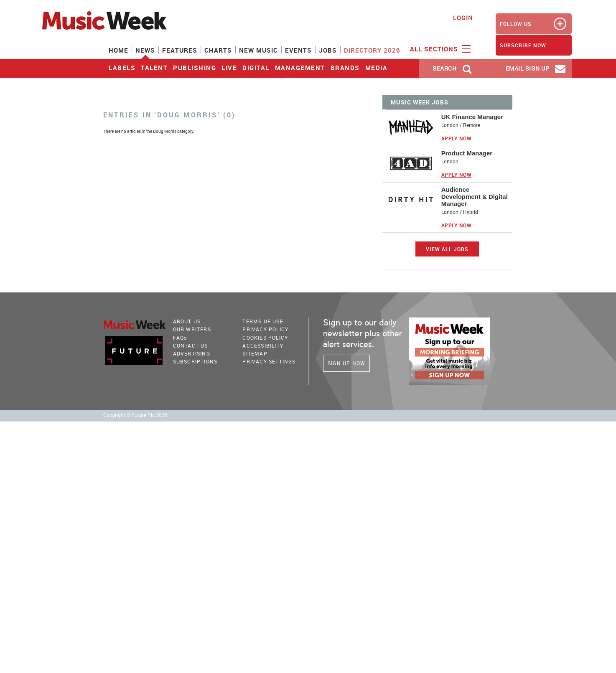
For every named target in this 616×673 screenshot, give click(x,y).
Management (300, 68)
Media (377, 68)
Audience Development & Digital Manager (475, 197)
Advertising (192, 353)
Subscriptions (195, 361)
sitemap (255, 353)
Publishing (195, 68)
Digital (256, 68)
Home (118, 50)
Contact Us (191, 345)
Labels (122, 68)
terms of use (263, 321)
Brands (345, 68)
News (145, 50)
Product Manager (467, 153)
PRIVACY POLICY (265, 329)
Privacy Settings (269, 361)
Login (463, 18)
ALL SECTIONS (439, 48)
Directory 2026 (372, 50)
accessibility (263, 345)
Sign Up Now (346, 363)
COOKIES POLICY (265, 338)
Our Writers (192, 329)
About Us (187, 321)
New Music (258, 50)
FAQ (180, 338)
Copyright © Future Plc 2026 (135, 415)
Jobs (328, 50)
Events (298, 50)
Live (229, 68)
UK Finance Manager (472, 117)
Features (180, 50)
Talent (154, 68)
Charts (218, 50)
